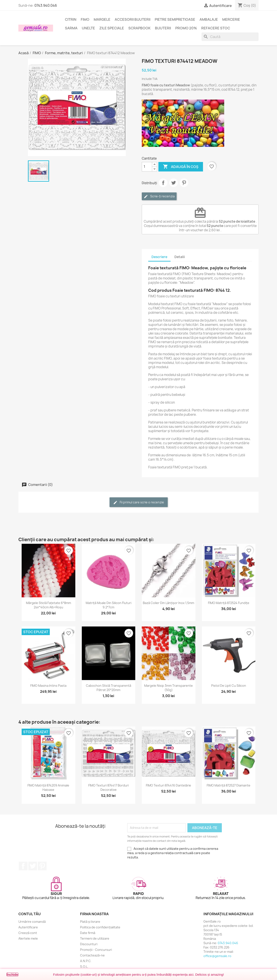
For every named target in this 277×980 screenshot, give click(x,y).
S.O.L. (84, 967)
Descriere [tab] (159, 257)
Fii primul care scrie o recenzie (139, 502)
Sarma (71, 28)
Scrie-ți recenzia (159, 196)
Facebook (23, 866)
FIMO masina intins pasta (48, 686)
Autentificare (28, 927)
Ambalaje (209, 19)
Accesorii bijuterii (133, 19)
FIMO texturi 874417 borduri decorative (109, 787)
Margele (102, 19)
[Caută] (230, 37)
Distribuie (163, 183)
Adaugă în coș (181, 167)
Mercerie (231, 19)
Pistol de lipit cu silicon (229, 686)
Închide (12, 974)
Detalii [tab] (180, 257)
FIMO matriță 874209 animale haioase (48, 787)
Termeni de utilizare (95, 938)
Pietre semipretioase (175, 19)
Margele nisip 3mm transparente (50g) (168, 688)
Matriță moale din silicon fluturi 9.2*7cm (109, 605)
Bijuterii (163, 28)
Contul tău (30, 914)
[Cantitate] (147, 167)
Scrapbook (139, 28)
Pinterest (184, 183)
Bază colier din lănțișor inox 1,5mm (168, 603)
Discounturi (89, 944)
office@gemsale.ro (217, 956)
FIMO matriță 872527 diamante (229, 785)
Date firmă (88, 933)
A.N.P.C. (86, 961)
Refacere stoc (216, 28)
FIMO (85, 19)
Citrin (71, 19)
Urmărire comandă (32, 922)
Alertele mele (28, 938)
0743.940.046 (46, 5)
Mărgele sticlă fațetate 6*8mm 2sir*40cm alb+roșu (48, 605)
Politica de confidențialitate (100, 927)
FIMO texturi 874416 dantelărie (168, 785)
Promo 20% (186, 28)
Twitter (33, 866)
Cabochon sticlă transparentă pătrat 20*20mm (109, 688)
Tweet (174, 183)
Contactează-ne (92, 955)
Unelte (88, 28)
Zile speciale (112, 28)
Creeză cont (28, 933)
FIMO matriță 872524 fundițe (229, 603)
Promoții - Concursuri (96, 950)
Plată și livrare (90, 922)
